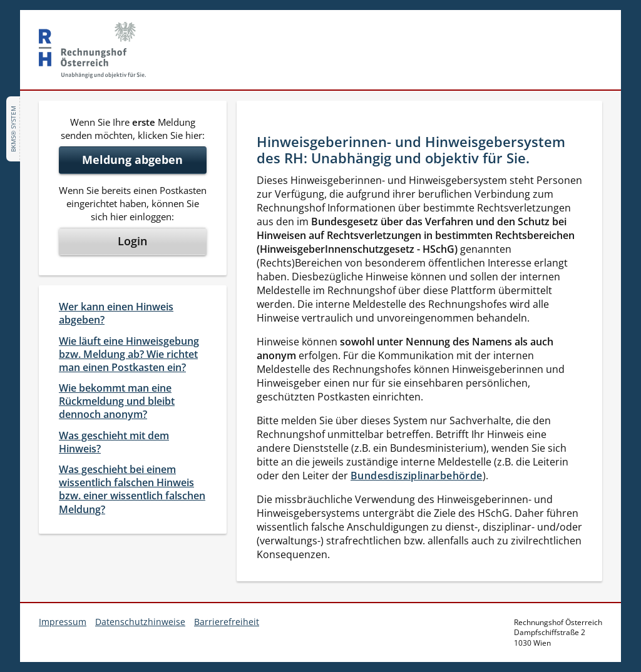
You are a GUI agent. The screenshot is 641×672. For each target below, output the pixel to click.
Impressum (63, 622)
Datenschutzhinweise (140, 622)
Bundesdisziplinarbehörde (417, 476)
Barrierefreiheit (227, 622)
